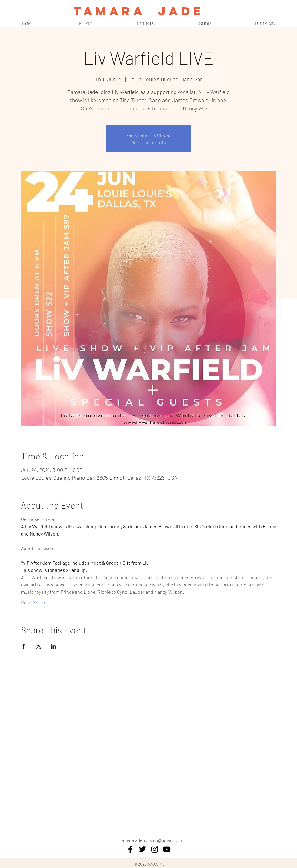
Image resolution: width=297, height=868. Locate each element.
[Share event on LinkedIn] (53, 646)
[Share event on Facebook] (24, 646)
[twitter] (142, 849)
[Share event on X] (39, 646)
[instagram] (155, 849)
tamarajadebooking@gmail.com (151, 840)
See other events (149, 142)
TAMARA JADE (139, 11)
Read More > (33, 602)
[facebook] (130, 849)
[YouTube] (167, 849)
